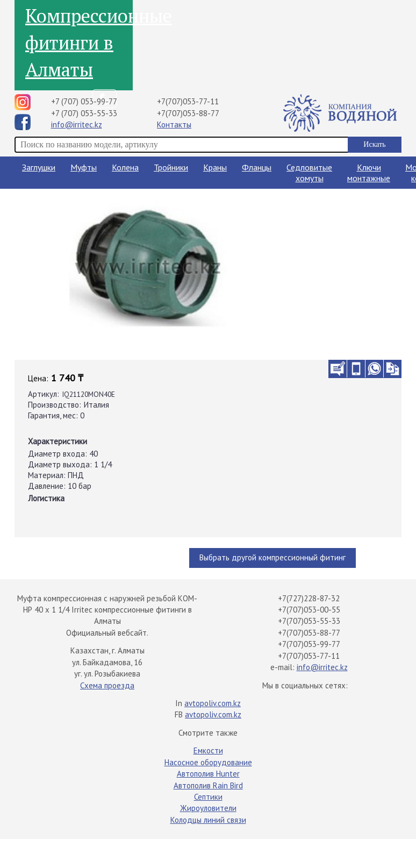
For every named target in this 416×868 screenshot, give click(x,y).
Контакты (174, 124)
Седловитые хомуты (309, 173)
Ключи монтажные (369, 173)
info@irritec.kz (77, 124)
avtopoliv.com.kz (213, 703)
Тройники (171, 167)
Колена (125, 167)
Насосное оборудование (208, 762)
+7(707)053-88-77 (188, 113)
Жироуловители (208, 808)
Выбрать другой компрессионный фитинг (272, 557)
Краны (215, 167)
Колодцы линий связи (208, 820)
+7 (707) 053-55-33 (84, 113)
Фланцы (257, 167)
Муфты (84, 167)
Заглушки (39, 167)
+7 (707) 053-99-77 (84, 101)
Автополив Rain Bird (208, 785)
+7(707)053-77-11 (188, 101)
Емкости (208, 750)
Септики (208, 797)
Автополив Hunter (208, 774)
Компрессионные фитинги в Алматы (79, 42)
